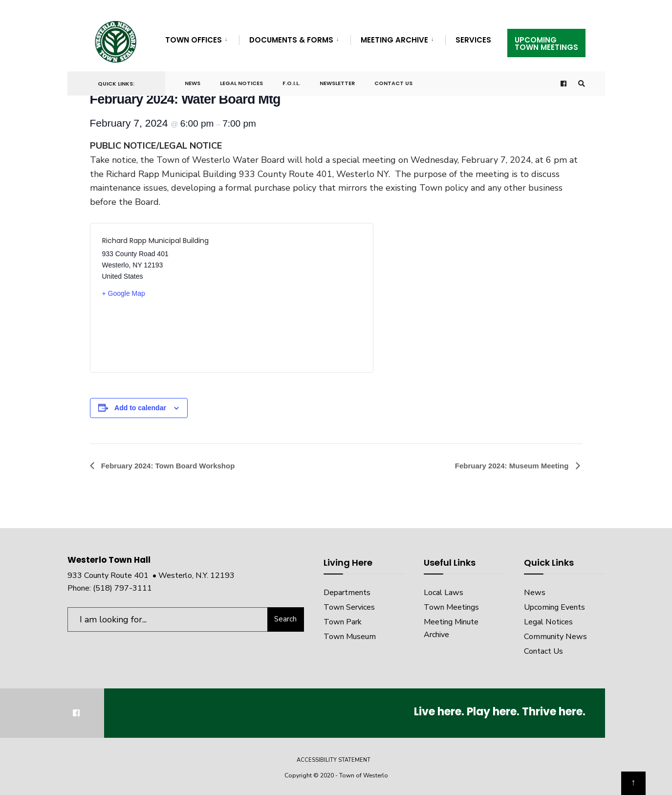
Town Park (343, 622)
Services (473, 40)
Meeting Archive (394, 40)
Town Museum (350, 637)
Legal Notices (241, 83)
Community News (555, 637)
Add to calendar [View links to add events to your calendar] (140, 408)
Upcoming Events (554, 607)
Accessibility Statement (334, 760)
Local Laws (444, 593)
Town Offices (194, 40)
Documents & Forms (291, 40)
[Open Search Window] (582, 84)
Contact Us (393, 83)
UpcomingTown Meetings (546, 44)
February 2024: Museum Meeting (513, 466)
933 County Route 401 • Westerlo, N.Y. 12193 (151, 575)
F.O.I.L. (291, 83)
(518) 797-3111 (122, 588)
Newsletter (337, 83)
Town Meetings (451, 607)
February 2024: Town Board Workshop (167, 466)
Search (285, 619)
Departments (347, 593)
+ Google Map (124, 293)
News (193, 83)
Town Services (349, 607)
